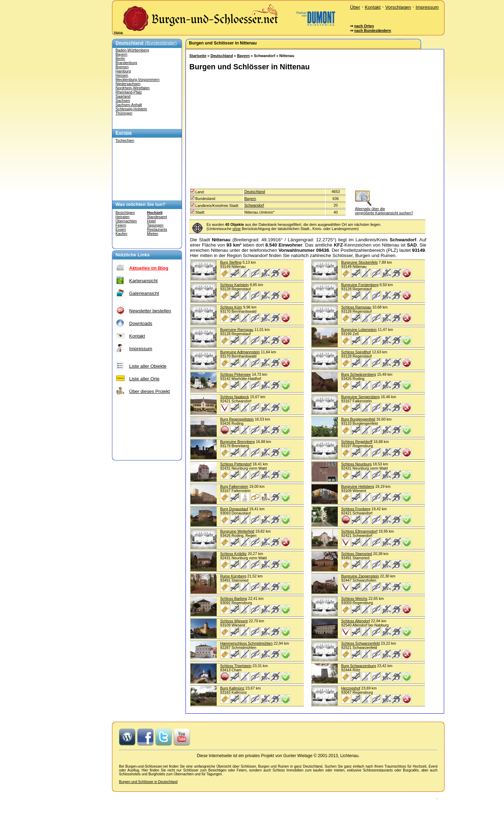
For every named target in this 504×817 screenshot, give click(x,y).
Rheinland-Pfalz (129, 92)
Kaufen (121, 234)
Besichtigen (125, 213)
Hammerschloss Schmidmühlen (246, 643)
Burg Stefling (231, 262)
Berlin (120, 58)
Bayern (121, 54)
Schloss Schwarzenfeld (360, 643)
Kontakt (373, 7)
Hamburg (123, 71)
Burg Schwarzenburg (359, 666)
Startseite (198, 56)
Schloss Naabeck (234, 397)
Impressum (427, 7)
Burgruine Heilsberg (358, 486)
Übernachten (126, 221)
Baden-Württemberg (132, 50)
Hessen (122, 75)
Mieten (153, 234)
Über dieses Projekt (149, 391)
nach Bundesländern (373, 30)
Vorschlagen (398, 7)
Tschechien (125, 140)
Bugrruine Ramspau (237, 330)
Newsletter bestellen (150, 311)
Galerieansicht (144, 293)
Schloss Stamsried (357, 554)
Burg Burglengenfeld (358, 419)
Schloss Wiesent (234, 621)
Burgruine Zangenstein (360, 576)
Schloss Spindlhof (356, 352)
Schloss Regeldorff (357, 442)
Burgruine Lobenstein (359, 330)
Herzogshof (351, 688)
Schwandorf (254, 205)
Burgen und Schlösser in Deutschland (148, 782)
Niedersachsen (128, 84)
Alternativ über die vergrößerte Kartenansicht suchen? (384, 209)
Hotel (151, 221)
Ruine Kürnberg (233, 576)
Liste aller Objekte (148, 366)
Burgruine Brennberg (237, 442)
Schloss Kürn (231, 307)
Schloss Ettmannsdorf (359, 531)
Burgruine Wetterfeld (237, 531)
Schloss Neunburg (356, 464)
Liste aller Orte (144, 379)
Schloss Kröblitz (233, 554)
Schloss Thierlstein (236, 666)
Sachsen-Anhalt (129, 105)
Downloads (141, 323)
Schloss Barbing (234, 598)
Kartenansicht (143, 281)
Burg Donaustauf (234, 509)
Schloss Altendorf (356, 621)
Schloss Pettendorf (236, 464)
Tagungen (155, 225)
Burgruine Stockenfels (359, 262)
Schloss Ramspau (356, 307)
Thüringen (124, 113)
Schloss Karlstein (234, 285)
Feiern (121, 225)
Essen (121, 229)
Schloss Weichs (354, 598)
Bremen (122, 67)
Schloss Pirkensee (236, 374)
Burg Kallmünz (232, 688)
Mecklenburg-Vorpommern (138, 79)
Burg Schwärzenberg (359, 374)
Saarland (123, 96)
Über (355, 7)
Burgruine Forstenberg (360, 285)
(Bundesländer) (146, 43)
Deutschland (222, 56)
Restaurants (157, 229)
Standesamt (157, 217)
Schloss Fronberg (356, 509)
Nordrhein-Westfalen (133, 88)
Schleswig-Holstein (131, 109)
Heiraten (122, 217)
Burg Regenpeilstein (237, 419)
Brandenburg (126, 63)
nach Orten (364, 26)
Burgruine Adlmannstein (240, 352)
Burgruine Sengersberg (360, 397)
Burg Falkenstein (234, 486)
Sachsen (123, 101)
